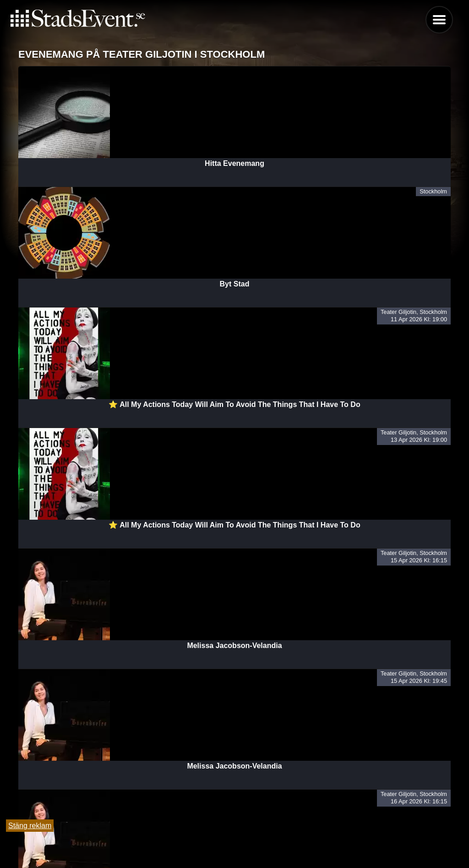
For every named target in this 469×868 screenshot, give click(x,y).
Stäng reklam (30, 826)
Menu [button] (439, 20)
